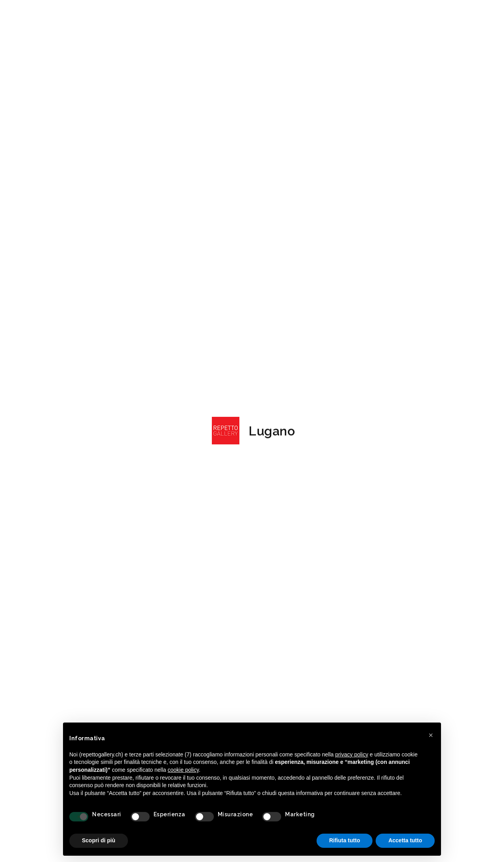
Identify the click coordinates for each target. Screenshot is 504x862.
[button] (431, 735)
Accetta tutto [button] (405, 840)
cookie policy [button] (183, 770)
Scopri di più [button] (99, 840)
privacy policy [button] (352, 754)
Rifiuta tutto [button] (345, 840)
